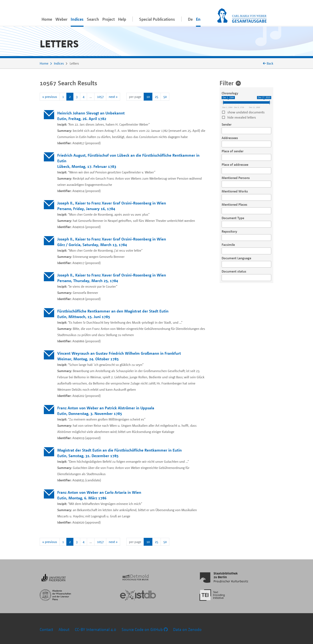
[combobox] (246, 131)
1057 (100, 97)
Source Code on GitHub (145, 629)
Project (109, 19)
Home (47, 19)
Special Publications (157, 19)
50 (165, 97)
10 (148, 97)
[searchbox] (224, 131)
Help (122, 19)
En (198, 19)
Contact (46, 629)
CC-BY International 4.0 (96, 629)
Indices (77, 19)
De (190, 19)
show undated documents (246, 112)
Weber (61, 19)
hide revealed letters (242, 117)
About (64, 629)
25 (156, 97)
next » (113, 97)
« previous (50, 97)
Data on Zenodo (187, 629)
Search (93, 19)
